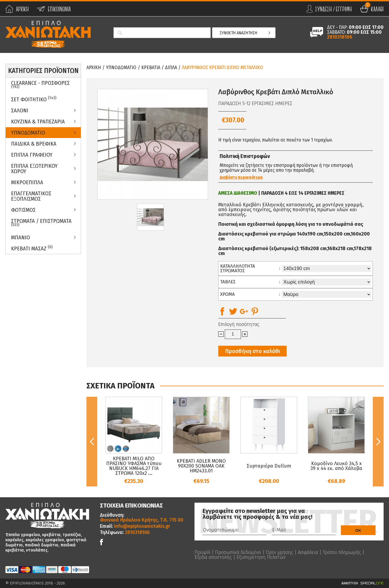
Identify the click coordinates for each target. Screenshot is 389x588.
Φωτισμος (23, 210)
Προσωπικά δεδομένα (238, 552)
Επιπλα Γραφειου (32, 155)
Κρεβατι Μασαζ (32, 248)
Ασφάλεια (308, 552)
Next (378, 442)
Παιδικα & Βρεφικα (34, 144)
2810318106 (340, 37)
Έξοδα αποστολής (213, 557)
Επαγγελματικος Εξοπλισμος (31, 196)
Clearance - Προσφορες (40, 85)
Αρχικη (94, 68)
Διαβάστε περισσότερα (241, 177)
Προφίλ (202, 552)
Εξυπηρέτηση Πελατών (261, 557)
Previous (92, 442)
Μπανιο (21, 237)
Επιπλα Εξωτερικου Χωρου (34, 169)
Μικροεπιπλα (27, 182)
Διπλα (171, 68)
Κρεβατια (151, 68)
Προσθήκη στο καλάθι (252, 351)
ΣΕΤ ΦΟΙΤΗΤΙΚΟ (34, 99)
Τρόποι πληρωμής (342, 552)
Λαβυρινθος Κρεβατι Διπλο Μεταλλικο (222, 68)
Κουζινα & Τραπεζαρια (38, 122)
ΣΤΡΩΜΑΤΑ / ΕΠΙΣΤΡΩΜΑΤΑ (41, 223)
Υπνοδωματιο (28, 133)
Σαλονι (20, 110)
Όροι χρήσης (279, 552)
